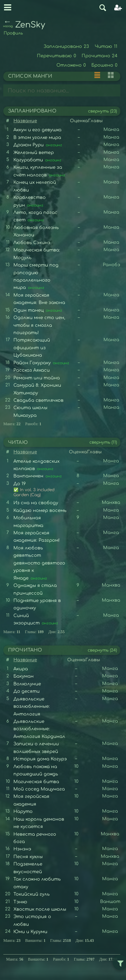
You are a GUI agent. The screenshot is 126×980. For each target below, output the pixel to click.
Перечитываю (57, 56)
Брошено (104, 65)
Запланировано (67, 47)
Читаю (106, 47)
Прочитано (100, 56)
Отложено (71, 65)
